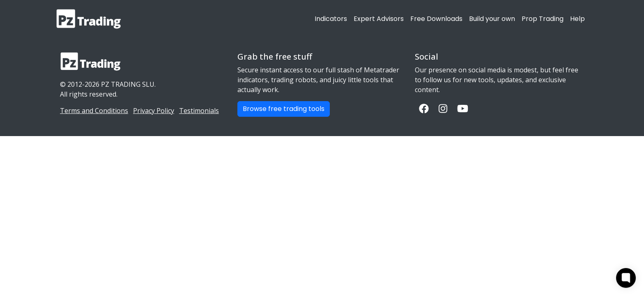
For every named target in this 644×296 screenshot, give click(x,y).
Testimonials (199, 111)
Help (577, 19)
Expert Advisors (379, 19)
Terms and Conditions (94, 111)
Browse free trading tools (284, 109)
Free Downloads (436, 19)
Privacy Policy (154, 111)
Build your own (492, 19)
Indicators (331, 19)
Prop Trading (543, 19)
